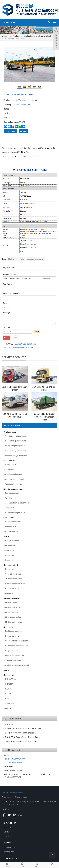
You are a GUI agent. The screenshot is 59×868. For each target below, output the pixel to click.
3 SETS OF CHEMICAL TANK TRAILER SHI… (24, 729)
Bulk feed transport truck (15, 513)
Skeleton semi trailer (16, 259)
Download (8, 836)
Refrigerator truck (12, 540)
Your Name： (8, 284)
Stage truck (10, 560)
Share (7, 865)
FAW (7, 699)
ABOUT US (10, 823)
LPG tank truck (11, 602)
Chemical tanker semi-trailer (16, 641)
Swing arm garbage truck (15, 446)
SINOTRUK (10, 704)
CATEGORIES (9, 23)
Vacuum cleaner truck (14, 484)
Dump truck (10, 569)
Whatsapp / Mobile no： (13, 294)
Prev (7, 64)
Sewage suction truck (14, 469)
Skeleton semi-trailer (44, 36)
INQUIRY (10, 131)
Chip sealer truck (12, 589)
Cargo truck (10, 555)
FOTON (8, 708)
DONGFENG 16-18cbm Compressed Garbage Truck (44, 417)
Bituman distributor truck (15, 584)
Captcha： (7, 327)
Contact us (8, 832)
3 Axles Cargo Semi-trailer (25, 344)
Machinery (8, 670)
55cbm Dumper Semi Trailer (22, 348)
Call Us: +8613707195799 (12, 793)
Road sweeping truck (14, 474)
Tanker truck (9, 518)
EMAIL (23, 131)
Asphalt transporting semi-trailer (18, 665)
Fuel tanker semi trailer (14, 631)
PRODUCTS (11, 859)
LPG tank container (13, 612)
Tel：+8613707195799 (13, 763)
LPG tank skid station (14, 622)
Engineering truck (11, 565)
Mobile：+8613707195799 (14, 759)
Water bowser (11, 465)
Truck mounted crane (14, 579)
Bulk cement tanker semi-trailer (18, 646)
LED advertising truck (14, 545)
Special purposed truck (13, 489)
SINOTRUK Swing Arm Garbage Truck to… (22, 741)
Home (6, 36)
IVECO (8, 689)
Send (6, 338)
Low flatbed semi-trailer (15, 656)
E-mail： (6, 303)
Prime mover (9, 675)
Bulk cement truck (12, 531)
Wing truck (10, 550)
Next (52, 64)
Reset (15, 338)
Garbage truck (10, 432)
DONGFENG (10, 679)
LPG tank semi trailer (14, 607)
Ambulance (10, 508)
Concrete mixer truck (14, 574)
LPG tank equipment (12, 598)
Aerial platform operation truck (17, 503)
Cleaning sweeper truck (15, 479)
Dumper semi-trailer (13, 636)
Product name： (9, 275)
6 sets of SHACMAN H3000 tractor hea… (22, 733)
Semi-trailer (28, 36)
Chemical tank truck (13, 522)
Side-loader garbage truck (16, 451)
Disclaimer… (10, 724)
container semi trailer (35, 259)
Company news (10, 847)
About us (7, 827)
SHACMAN (10, 684)
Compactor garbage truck (15, 436)
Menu (37, 865)
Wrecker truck (11, 498)
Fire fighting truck (12, 493)
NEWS (8, 843)
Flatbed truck (10, 593)
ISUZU (8, 694)
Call (22, 865)
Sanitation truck (10, 461)
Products (17, 36)
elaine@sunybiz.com (18, 770)
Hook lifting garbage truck (15, 441)
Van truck (8, 536)
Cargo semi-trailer (12, 651)
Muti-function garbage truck (16, 455)
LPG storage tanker (13, 617)
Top (52, 865)
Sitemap (6, 809)
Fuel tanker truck (12, 527)
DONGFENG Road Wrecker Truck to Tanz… (23, 737)
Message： (7, 313)
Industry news (9, 852)
